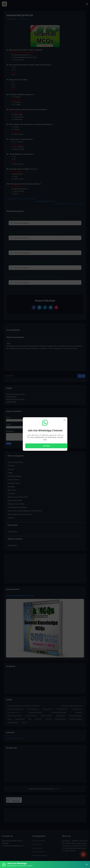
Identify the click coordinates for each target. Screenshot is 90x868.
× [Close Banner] (87, 865)
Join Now (46, 446)
